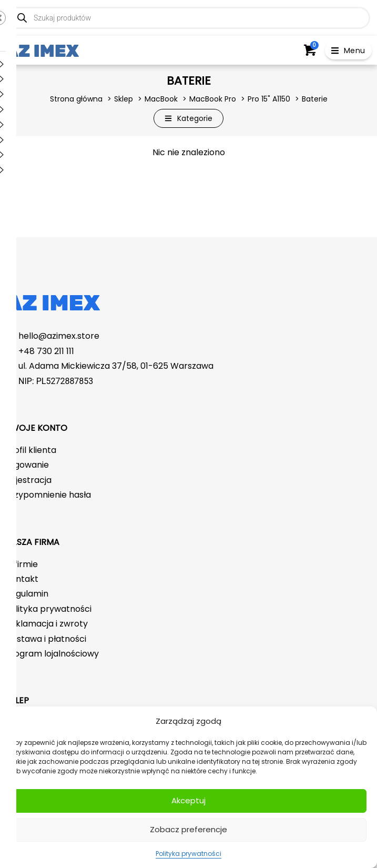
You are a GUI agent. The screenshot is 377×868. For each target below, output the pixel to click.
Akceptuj (188, 800)
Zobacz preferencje (188, 829)
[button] (348, 50)
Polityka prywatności (188, 854)
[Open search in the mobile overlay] (188, 18)
